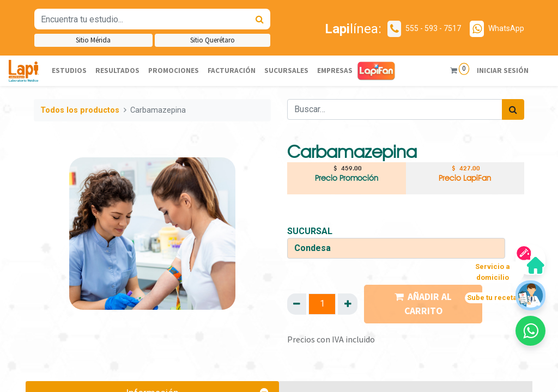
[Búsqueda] (260, 19)
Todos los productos (80, 110)
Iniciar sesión (502, 71)
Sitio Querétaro (213, 40)
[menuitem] (69, 71)
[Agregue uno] (347, 304)
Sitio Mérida (93, 40)
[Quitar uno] (297, 304)
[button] (530, 331)
